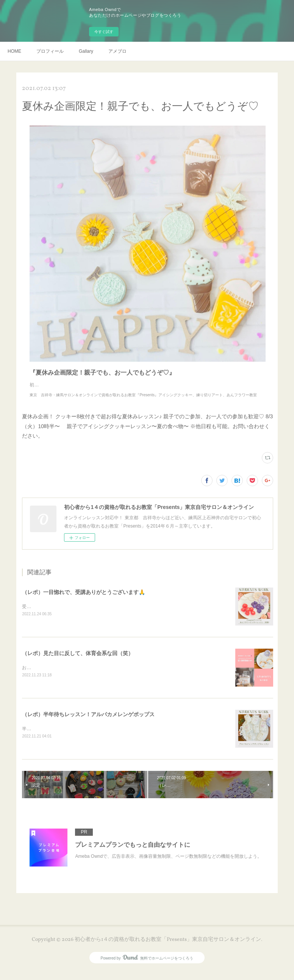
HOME (14, 51)
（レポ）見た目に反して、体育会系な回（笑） (78, 661)
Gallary (86, 51)
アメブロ (117, 51)
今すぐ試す (104, 32)
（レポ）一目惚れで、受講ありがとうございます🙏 (84, 600)
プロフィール (50, 51)
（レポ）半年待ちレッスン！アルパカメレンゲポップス (88, 723)
